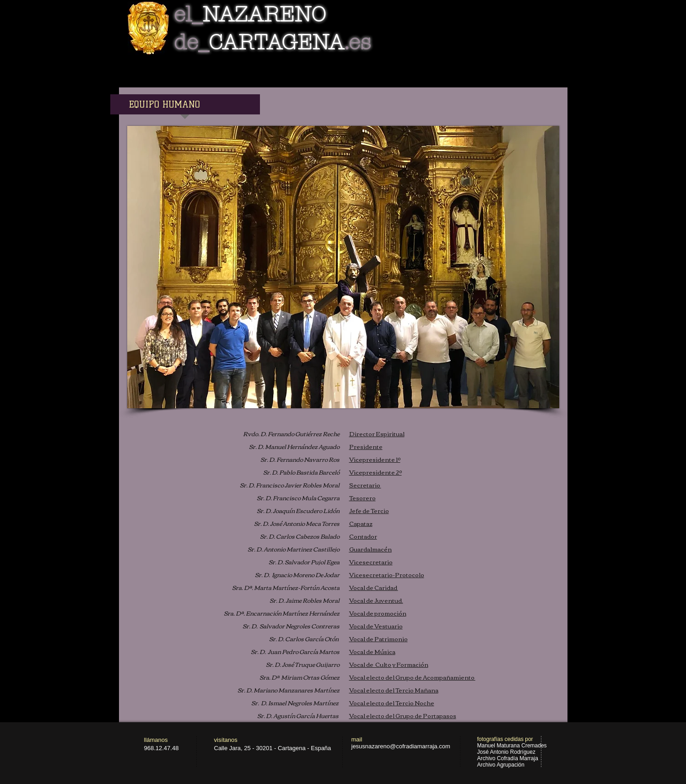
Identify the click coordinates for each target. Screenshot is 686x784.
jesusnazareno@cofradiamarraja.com (401, 746)
